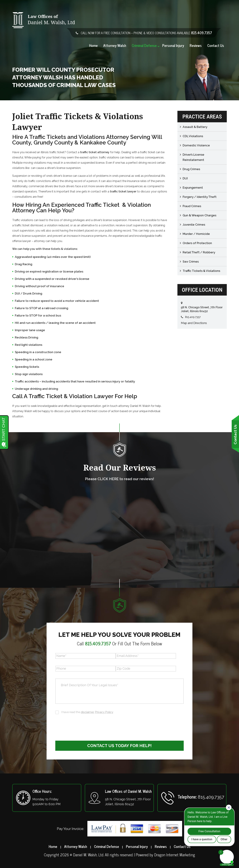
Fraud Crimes (192, 206)
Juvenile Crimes (194, 225)
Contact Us (216, 46)
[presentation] (82, 725)
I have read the (87, 712)
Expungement (193, 188)
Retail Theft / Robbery (199, 252)
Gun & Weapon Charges (199, 215)
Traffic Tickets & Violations (201, 271)
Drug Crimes (191, 169)
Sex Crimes (191, 262)
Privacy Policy (104, 712)
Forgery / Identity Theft (200, 197)
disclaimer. (87, 712)
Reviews (196, 46)
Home (93, 46)
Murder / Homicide (196, 234)
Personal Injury (173, 46)
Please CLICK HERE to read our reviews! (119, 479)
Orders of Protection (197, 243)
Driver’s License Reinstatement (193, 157)
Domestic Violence (196, 145)
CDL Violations (193, 136)
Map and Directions (194, 323)
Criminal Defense (144, 46)
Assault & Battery (195, 127)
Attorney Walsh (115, 46)
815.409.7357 (201, 33)
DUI (185, 178)
